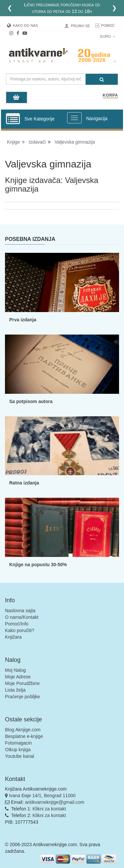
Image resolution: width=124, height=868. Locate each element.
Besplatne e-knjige (24, 736)
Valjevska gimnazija (75, 142)
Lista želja (15, 690)
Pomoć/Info (17, 624)
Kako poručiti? (20, 630)
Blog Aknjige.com (23, 730)
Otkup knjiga (18, 750)
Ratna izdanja (24, 483)
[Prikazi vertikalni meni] (13, 119)
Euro (108, 36)
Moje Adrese (18, 677)
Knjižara (13, 637)
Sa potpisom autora (31, 401)
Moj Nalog (15, 670)
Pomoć (108, 25)
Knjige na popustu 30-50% (38, 565)
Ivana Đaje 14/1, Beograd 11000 (42, 796)
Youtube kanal (20, 756)
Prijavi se (80, 26)
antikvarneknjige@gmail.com (55, 802)
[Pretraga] (102, 79)
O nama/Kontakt (22, 617)
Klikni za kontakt (49, 809)
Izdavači (37, 142)
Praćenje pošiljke (22, 697)
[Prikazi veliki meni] (74, 118)
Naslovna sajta (20, 611)
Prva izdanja (23, 320)
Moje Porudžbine (22, 683)
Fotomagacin (18, 743)
